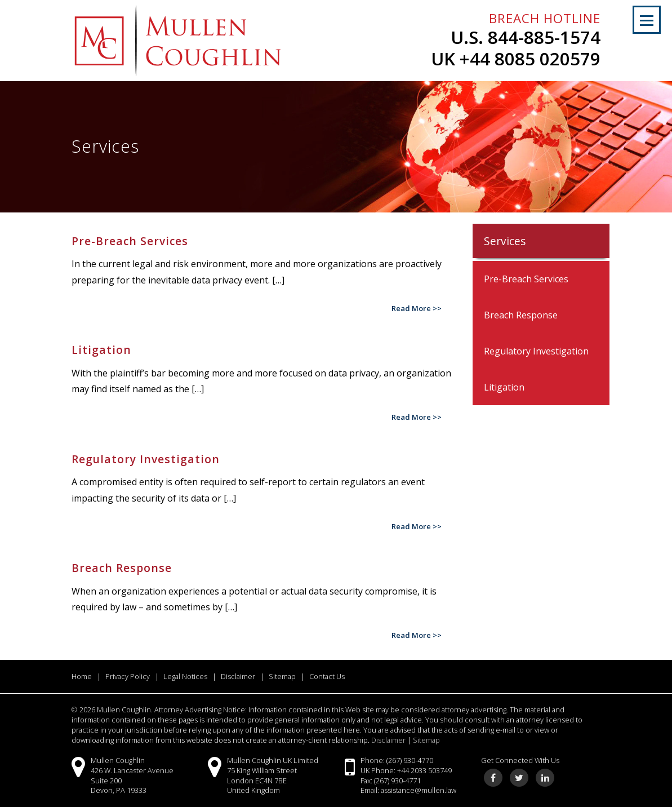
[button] (647, 20)
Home (82, 676)
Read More (411, 308)
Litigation (504, 387)
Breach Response (521, 315)
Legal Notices (185, 676)
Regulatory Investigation (536, 351)
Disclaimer (238, 676)
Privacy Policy (128, 676)
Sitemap (282, 676)
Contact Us (327, 676)
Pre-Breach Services (526, 279)
